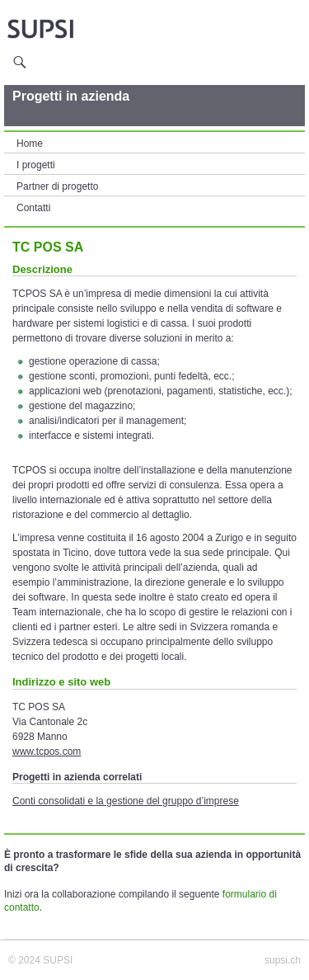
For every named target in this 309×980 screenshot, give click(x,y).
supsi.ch (283, 960)
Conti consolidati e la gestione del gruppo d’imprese (126, 801)
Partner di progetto (57, 186)
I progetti (36, 165)
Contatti (33, 208)
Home (30, 144)
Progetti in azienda (71, 96)
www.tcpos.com (47, 751)
